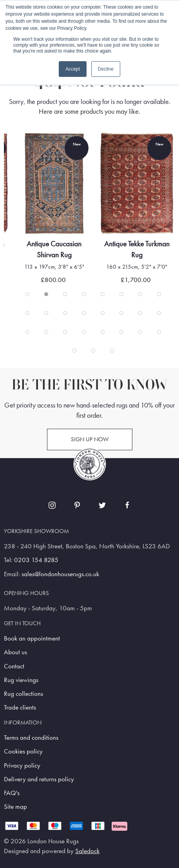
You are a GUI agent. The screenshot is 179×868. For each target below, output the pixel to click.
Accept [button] (73, 69)
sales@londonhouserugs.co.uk (60, 574)
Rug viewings (21, 680)
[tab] (27, 294)
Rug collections (24, 694)
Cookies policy (23, 751)
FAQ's (12, 793)
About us (15, 652)
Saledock (87, 851)
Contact (14, 666)
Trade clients (20, 707)
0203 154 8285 (36, 560)
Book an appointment (32, 638)
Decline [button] (106, 69)
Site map (15, 807)
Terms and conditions (31, 738)
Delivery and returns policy (39, 779)
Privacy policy (22, 765)
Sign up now (90, 439)
